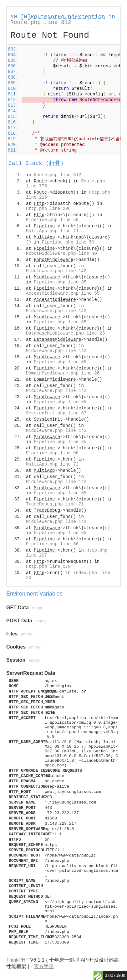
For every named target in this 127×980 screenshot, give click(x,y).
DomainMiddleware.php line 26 (63, 373)
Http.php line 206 (48, 209)
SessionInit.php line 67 (56, 413)
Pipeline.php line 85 (60, 282)
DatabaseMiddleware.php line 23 (65, 333)
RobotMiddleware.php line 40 (61, 253)
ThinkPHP (18, 960)
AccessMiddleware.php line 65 (63, 293)
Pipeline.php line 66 (52, 453)
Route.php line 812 (41, 22)
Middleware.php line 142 (56, 271)
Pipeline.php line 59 (52, 220)
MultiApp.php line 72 (52, 464)
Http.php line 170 (48, 567)
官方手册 (44, 966)
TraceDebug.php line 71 (55, 504)
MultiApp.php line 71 (52, 231)
